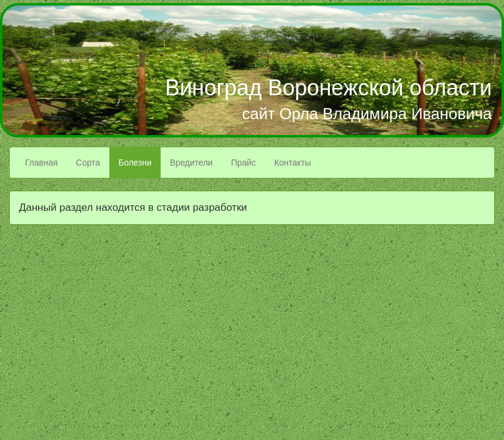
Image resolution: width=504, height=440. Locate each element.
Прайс (243, 163)
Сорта (88, 163)
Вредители (191, 163)
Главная (41, 163)
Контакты (293, 163)
